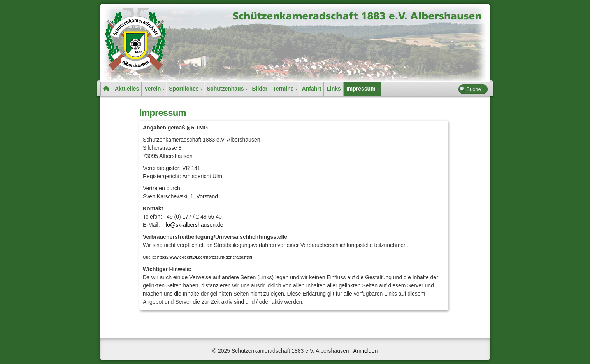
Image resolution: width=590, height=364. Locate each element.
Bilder (260, 89)
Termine (283, 89)
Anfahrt (312, 89)
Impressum (361, 89)
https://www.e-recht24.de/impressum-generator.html (205, 257)
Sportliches (184, 89)
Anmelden (365, 351)
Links (334, 89)
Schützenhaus (226, 89)
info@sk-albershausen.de (192, 225)
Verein (153, 89)
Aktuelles (127, 89)
